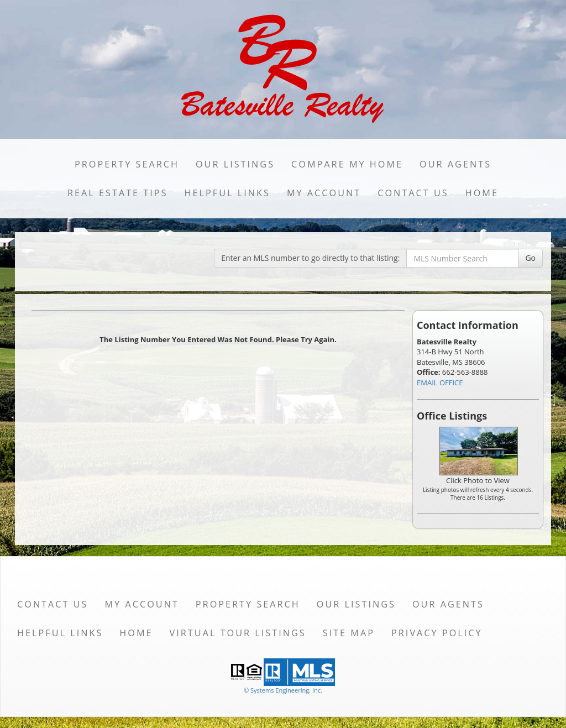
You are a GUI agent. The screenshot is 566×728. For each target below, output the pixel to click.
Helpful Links (227, 193)
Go (530, 258)
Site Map (349, 633)
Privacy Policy (437, 633)
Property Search (127, 164)
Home (482, 193)
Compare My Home (347, 164)
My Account (324, 193)
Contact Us (413, 193)
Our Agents (455, 164)
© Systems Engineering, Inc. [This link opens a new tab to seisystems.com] (283, 690)
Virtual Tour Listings (238, 633)
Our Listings (235, 164)
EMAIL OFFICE (440, 383)
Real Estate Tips (118, 193)
